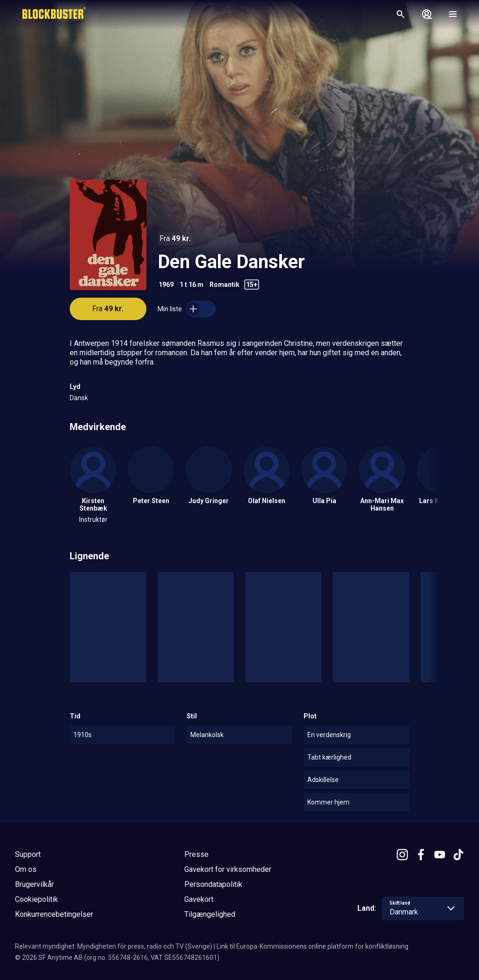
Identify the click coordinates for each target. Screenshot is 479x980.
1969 (166, 285)
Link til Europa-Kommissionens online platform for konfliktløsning (312, 946)
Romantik (225, 285)
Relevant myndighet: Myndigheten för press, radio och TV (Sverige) (114, 946)
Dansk (79, 398)
